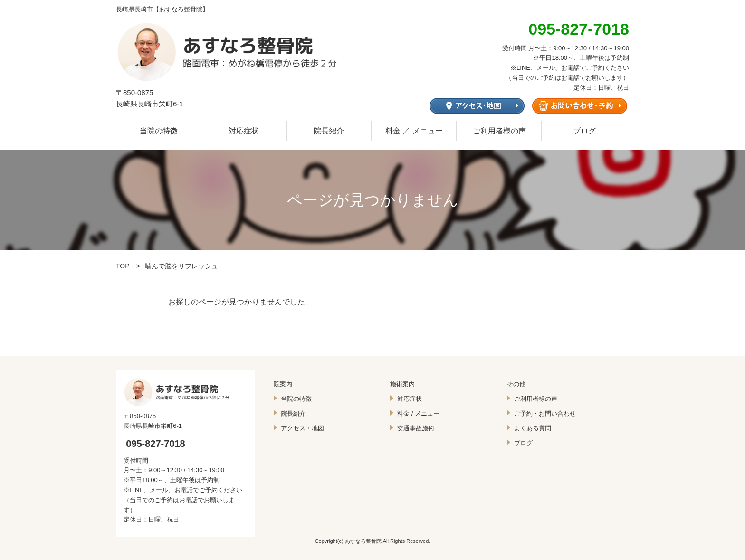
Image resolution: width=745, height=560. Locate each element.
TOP (123, 266)
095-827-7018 (156, 444)
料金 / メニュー (418, 413)
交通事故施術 (416, 428)
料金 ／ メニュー (414, 131)
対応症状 (244, 131)
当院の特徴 (159, 131)
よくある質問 (533, 428)
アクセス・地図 (302, 428)
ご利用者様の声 (499, 131)
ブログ (584, 131)
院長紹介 (329, 131)
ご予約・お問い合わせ (545, 413)
